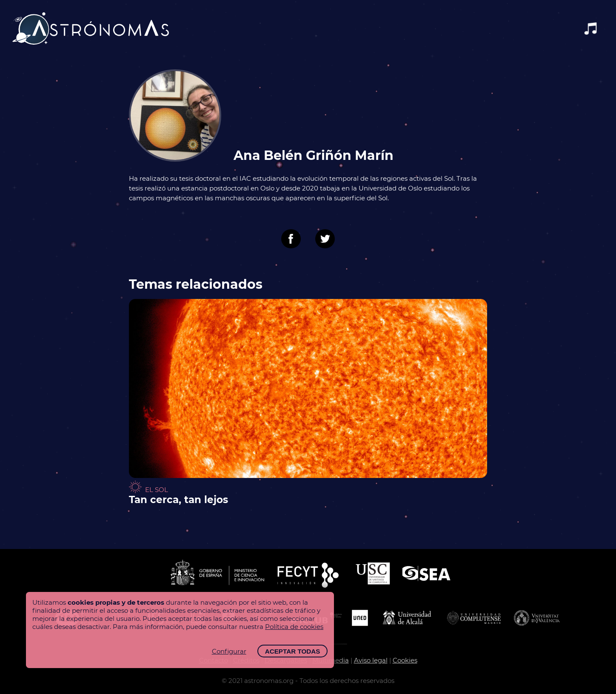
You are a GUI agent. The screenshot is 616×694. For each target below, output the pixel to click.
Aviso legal (371, 660)
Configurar (229, 651)
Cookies (405, 660)
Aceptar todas (293, 651)
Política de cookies (294, 627)
